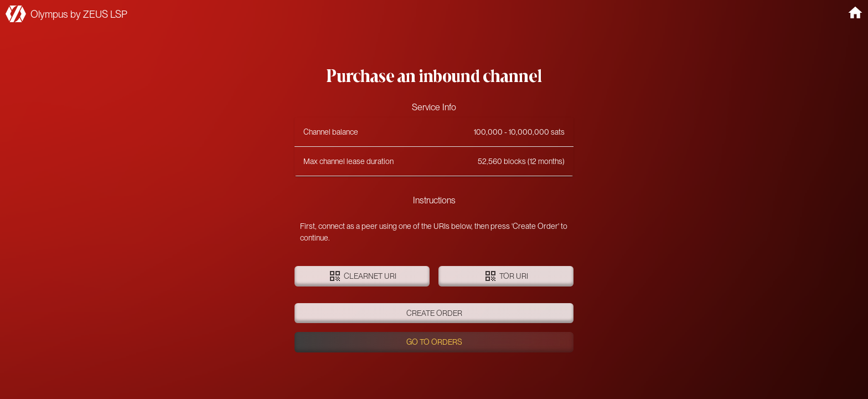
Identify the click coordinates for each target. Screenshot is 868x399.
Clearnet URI (362, 276)
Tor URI (506, 276)
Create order (434, 313)
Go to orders (434, 342)
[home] (855, 13)
